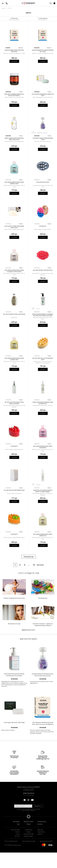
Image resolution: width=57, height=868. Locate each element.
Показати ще (29, 557)
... (29, 565)
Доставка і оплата (28, 822)
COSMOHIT (29, 3)
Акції (18, 824)
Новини (29, 824)
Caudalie (29, 832)
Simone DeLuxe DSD (28, 834)
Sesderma (40, 834)
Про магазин (16, 822)
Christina (17, 832)
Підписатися (38, 806)
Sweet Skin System (28, 836)
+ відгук (21, 92)
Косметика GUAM (15, 830)
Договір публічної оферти (46, 841)
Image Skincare (41, 832)
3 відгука (49, 48)
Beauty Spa (40, 830)
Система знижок (42, 822)
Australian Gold (29, 830)
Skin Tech (17, 836)
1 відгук (49, 136)
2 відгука (20, 48)
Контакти (40, 824)
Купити (14, 61)
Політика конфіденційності (11, 841)
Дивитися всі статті (28, 630)
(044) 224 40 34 (29, 793)
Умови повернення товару (29, 841)
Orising (18, 834)
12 (34, 565)
